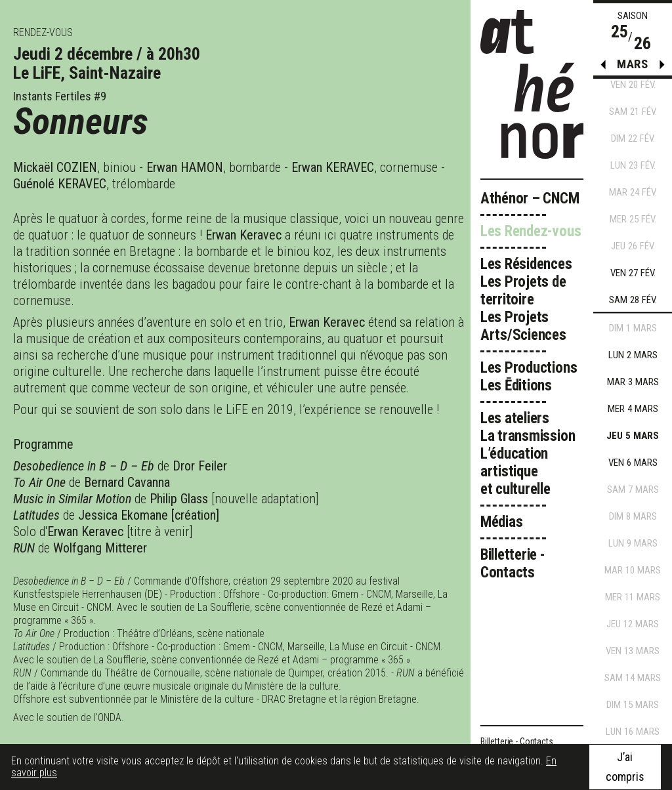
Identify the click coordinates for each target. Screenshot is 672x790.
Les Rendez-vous (531, 231)
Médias (502, 522)
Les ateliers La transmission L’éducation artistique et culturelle (528, 454)
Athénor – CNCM (530, 198)
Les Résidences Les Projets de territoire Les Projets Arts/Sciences (526, 300)
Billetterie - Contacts (513, 564)
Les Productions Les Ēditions (529, 377)
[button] (662, 68)
